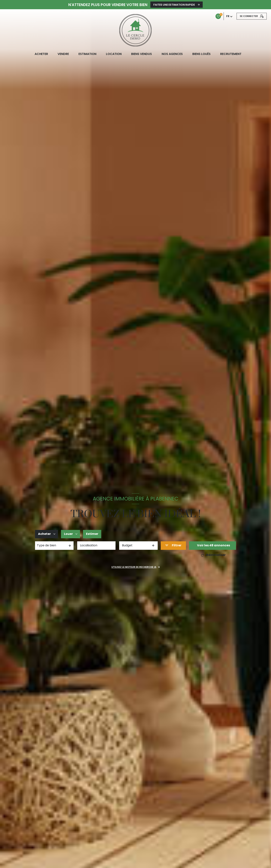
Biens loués (201, 54)
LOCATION (114, 54)
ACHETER (41, 54)
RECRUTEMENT (231, 54)
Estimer (92, 534)
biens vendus (142, 54)
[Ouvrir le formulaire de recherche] (173, 546)
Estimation (87, 54)
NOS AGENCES (172, 54)
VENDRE (63, 54)
